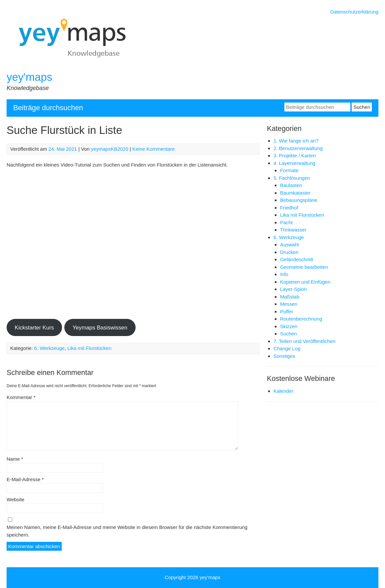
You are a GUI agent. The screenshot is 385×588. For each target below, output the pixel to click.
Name (15, 459)
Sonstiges (284, 356)
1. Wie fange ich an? (296, 141)
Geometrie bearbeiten (304, 267)
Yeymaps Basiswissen (100, 328)
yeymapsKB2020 (110, 149)
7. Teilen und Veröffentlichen (305, 341)
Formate (289, 170)
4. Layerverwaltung (294, 163)
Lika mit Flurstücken (89, 348)
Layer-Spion (293, 289)
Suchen (289, 334)
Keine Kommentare (153, 149)
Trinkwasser (293, 230)
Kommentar (21, 397)
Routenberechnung (301, 319)
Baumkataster (295, 193)
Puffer (287, 311)
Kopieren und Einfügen (305, 282)
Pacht (286, 222)
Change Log (287, 348)
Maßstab (290, 297)
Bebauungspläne (299, 200)
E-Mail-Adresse (25, 479)
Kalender (283, 391)
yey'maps (29, 77)
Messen (289, 304)
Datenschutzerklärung (354, 12)
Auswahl (289, 245)
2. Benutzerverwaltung (298, 148)
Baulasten (291, 185)
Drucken (289, 252)
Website (16, 499)
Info (284, 274)
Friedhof (289, 208)
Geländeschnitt (297, 259)
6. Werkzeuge (49, 348)
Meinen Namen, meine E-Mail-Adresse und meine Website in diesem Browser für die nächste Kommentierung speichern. (127, 531)
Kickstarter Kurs (34, 328)
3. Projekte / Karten (295, 155)
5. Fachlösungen (292, 178)
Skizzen (289, 326)
